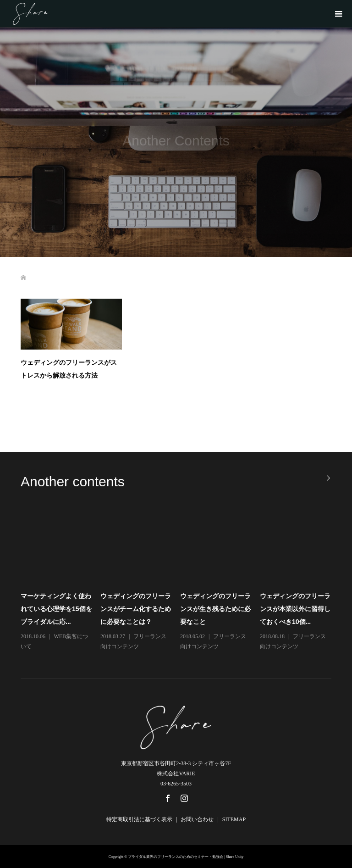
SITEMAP (234, 819)
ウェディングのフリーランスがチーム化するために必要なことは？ (136, 609)
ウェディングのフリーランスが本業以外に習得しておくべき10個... (295, 609)
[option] (180, 582)
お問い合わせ (197, 819)
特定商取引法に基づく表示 (139, 819)
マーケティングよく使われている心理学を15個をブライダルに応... (56, 609)
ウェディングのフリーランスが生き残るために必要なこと (215, 609)
